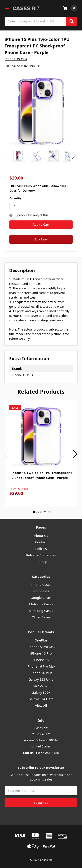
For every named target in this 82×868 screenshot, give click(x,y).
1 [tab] (34, 512)
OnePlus (41, 640)
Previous (8, 155)
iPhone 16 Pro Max (41, 666)
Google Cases (41, 598)
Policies (41, 549)
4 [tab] (45, 512)
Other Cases (41, 617)
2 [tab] (38, 512)
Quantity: (16, 198)
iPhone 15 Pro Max (41, 647)
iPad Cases (41, 591)
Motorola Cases (41, 604)
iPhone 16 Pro (41, 653)
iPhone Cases (41, 584)
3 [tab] (41, 512)
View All (41, 705)
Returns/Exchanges (41, 555)
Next (74, 155)
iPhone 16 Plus (41, 673)
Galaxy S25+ (41, 692)
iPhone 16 (41, 660)
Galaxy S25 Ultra (41, 679)
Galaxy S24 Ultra (41, 699)
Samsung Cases (41, 611)
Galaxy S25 (41, 686)
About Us (41, 536)
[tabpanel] (41, 453)
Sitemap (41, 562)
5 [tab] (49, 512)
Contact (41, 542)
